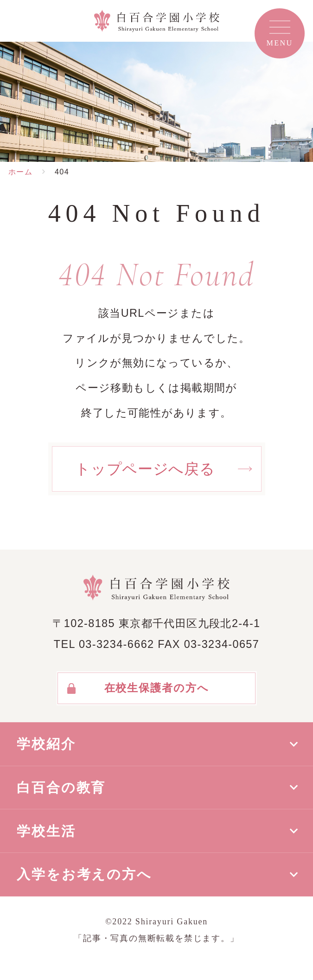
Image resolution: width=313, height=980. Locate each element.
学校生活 (46, 831)
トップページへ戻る (145, 469)
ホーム (20, 172)
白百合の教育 (61, 788)
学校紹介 (46, 744)
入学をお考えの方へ (84, 874)
